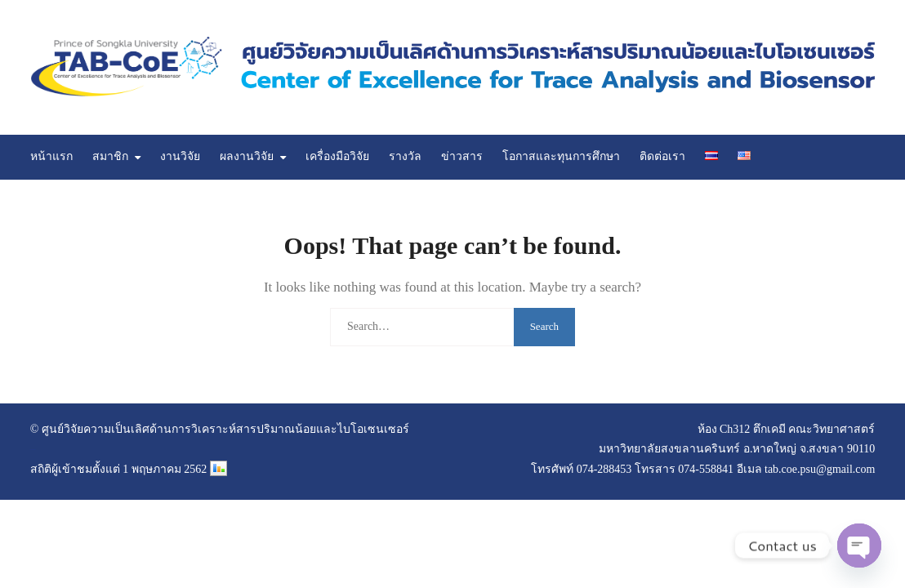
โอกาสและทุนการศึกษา (561, 156)
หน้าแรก (51, 156)
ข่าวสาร (462, 156)
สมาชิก (110, 156)
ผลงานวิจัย (247, 156)
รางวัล (405, 156)
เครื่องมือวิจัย (337, 156)
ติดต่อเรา (662, 156)
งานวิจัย (180, 156)
